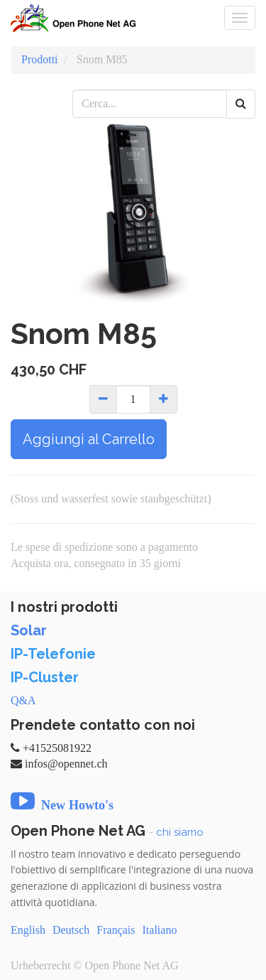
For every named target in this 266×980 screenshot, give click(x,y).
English (28, 930)
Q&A (23, 700)
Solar (29, 630)
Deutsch (71, 930)
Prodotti (40, 59)
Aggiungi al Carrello (89, 439)
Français (116, 930)
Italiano (160, 930)
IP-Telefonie (53, 654)
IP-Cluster (45, 677)
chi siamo (180, 832)
